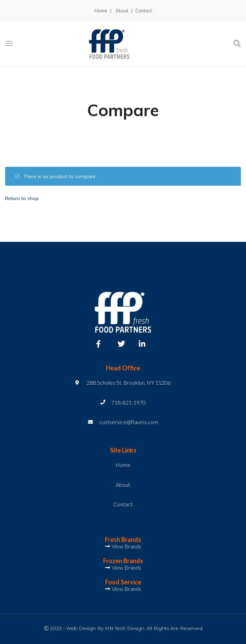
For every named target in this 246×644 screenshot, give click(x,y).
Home (101, 11)
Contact (144, 11)
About (122, 11)
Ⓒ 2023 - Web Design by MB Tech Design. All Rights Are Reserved (123, 628)
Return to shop (22, 198)
